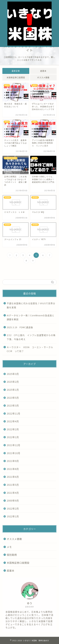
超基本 (43, 71)
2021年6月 (13, 477)
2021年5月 (13, 485)
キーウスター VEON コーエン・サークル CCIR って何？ (31, 349)
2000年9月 (13, 500)
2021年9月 (13, 461)
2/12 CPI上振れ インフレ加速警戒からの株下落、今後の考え (31, 337)
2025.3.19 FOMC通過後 (20, 327)
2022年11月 (14, 413)
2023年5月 (13, 398)
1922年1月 (13, 516)
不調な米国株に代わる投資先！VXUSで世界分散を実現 (31, 305)
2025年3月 (13, 374)
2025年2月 (13, 382)
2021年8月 (13, 469)
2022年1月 (13, 437)
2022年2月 (13, 429)
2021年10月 (14, 453)
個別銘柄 (12, 555)
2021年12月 (14, 445)
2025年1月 (13, 390)
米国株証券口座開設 (16, 78)
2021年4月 (13, 493)
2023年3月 (13, 405)
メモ (9, 547)
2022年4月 (13, 421)
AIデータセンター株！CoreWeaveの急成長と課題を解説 (31, 317)
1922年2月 (13, 508)
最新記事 (16, 71)
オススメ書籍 (43, 78)
